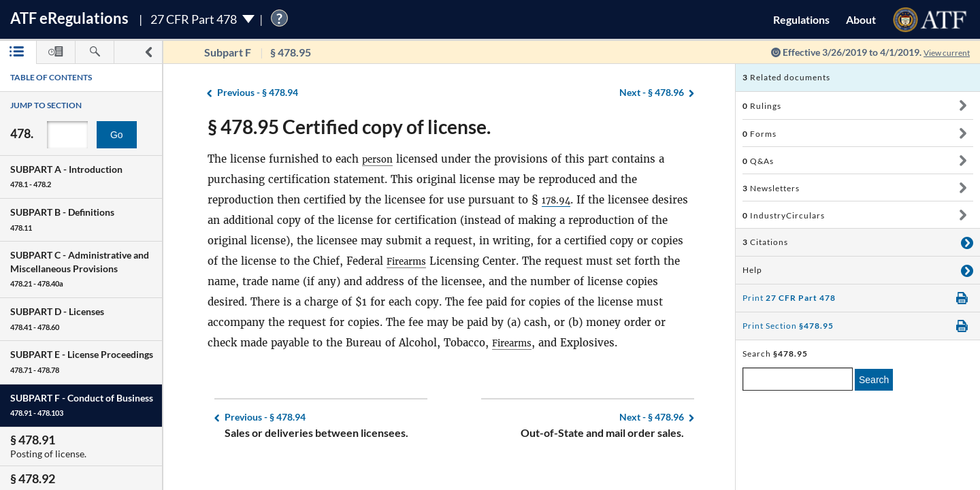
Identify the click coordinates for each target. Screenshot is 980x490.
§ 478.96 (652, 93)
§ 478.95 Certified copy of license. (349, 127)
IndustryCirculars (784, 215)
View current (942, 52)
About (861, 19)
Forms (759, 134)
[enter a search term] (798, 379)
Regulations (801, 19)
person (379, 159)
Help (752, 270)
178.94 (559, 200)
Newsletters (771, 188)
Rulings (762, 106)
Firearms (409, 261)
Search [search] (874, 380)
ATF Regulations (69, 18)
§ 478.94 (258, 93)
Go (117, 135)
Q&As (758, 161)
